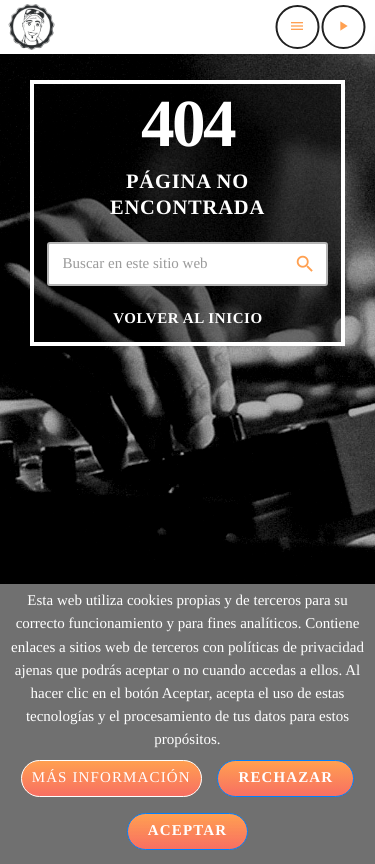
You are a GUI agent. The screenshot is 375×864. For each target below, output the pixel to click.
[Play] (343, 27)
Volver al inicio (188, 319)
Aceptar (187, 831)
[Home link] (31, 27)
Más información (111, 778)
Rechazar (285, 778)
